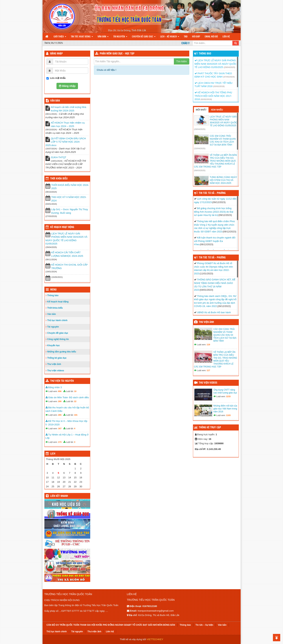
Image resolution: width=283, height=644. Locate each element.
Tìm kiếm (182, 61)
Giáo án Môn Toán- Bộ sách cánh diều (67, 397)
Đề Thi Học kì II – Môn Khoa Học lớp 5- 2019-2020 (66, 423)
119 (208, 345)
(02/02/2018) (206, 99)
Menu (53, 290)
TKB (186, 37)
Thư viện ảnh (54, 364)
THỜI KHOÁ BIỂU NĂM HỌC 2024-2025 (70, 187)
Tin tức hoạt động (82, 37)
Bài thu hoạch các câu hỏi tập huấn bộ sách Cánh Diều (67, 409)
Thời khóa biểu (55, 308)
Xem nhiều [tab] (217, 110)
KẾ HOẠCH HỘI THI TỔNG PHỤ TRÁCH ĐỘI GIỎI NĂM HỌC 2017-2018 (213, 96)
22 (75, 401)
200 (60, 401)
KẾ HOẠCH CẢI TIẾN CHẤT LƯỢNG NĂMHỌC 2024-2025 (67, 254)
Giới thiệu (60, 37)
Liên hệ (226, 37)
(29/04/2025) (229, 67)
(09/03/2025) (200, 170)
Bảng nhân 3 (54, 387)
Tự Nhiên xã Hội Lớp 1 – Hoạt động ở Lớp (67, 436)
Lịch (53, 454)
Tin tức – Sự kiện (204, 625)
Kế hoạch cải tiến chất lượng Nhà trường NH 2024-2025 (69, 109)
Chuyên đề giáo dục (144, 37)
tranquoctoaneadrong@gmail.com (156, 611)
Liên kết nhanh (59, 496)
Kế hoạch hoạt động (62, 227)
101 (76, 415)
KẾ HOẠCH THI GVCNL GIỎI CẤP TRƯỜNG (70, 266)
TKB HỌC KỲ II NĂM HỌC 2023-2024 (69, 199)
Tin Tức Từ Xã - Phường (212, 193)
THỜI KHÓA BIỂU (59, 179)
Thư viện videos (56, 371)
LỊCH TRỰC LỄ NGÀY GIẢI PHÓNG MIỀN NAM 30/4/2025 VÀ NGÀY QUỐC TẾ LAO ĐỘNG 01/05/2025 (66, 239)
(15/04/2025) (200, 148)
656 (60, 391)
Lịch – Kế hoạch (170, 37)
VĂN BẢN (55, 101)
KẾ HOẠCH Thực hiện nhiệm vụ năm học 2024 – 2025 (68, 124)
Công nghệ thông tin (58, 339)
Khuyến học (54, 345)
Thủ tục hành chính (57, 320)
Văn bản (103, 37)
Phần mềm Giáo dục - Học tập (117, 54)
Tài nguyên (120, 37)
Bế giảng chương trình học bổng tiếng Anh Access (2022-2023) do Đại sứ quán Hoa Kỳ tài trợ (214, 212)
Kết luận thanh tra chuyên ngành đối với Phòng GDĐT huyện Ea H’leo (215, 241)
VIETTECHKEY (155, 639)
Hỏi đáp (196, 37)
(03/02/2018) (219, 86)
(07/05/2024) (229, 77)
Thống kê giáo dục (57, 358)
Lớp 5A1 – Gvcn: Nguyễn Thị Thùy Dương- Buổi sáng (70, 211)
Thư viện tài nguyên (62, 381)
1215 (228, 396)
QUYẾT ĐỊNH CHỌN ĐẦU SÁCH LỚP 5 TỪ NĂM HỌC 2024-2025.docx (66, 142)
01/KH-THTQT (59, 157)
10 (75, 391)
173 (60, 442)
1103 (228, 415)
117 (208, 370)
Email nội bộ (211, 37)
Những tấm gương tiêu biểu (62, 352)
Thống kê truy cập (210, 428)
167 (60, 428)
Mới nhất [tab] (201, 110)
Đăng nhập (56, 54)
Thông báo (53, 295)
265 (60, 415)
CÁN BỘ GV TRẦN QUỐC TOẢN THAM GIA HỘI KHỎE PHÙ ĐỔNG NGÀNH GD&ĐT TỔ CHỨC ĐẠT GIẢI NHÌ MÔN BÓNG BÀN (111, 625)
